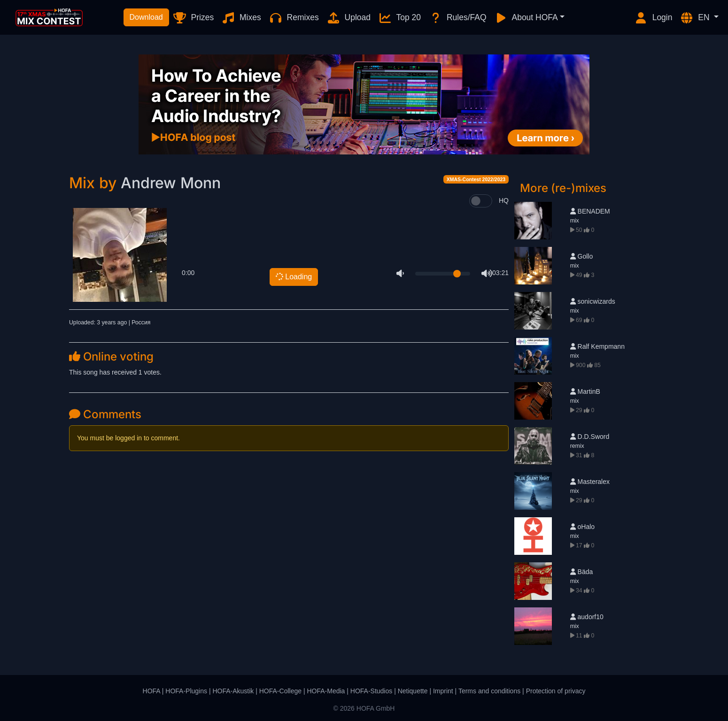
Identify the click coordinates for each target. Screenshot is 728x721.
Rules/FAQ (457, 18)
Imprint (443, 691)
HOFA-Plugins (186, 691)
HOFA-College (280, 691)
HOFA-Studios (371, 691)
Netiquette (413, 691)
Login (653, 18)
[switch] (481, 201)
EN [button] (696, 18)
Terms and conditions (489, 691)
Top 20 (399, 18)
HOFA (151, 691)
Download (146, 17)
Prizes (193, 18)
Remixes (294, 18)
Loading (293, 277)
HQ (504, 200)
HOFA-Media (326, 691)
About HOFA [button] (526, 18)
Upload (349, 18)
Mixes (241, 18)
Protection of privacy (556, 691)
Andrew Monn (171, 183)
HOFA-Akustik (233, 691)
